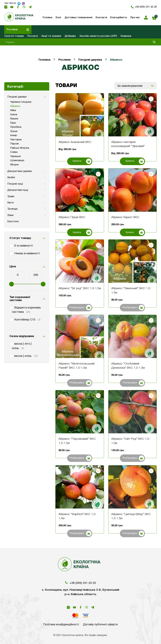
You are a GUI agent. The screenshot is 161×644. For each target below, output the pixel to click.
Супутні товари (14, 36)
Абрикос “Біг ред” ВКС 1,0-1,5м (80, 288)
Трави (11, 196)
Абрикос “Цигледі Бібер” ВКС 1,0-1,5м (131, 516)
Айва (13, 110)
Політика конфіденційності (61, 625)
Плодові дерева (90, 60)
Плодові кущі (15, 184)
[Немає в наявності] (11, 253)
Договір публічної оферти (101, 625)
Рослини (64, 60)
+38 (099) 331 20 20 (144, 7)
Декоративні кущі (18, 190)
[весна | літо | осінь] (11, 343)
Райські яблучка (20, 148)
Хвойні (11, 177)
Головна (45, 60)
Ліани (10, 215)
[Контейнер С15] (11, 319)
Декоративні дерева (20, 171)
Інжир (14, 135)
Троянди (12, 209)
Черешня (15, 156)
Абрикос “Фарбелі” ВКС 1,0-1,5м (77, 516)
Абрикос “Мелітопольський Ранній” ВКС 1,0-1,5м (77, 366)
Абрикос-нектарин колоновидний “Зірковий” (128, 144)
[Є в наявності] (11, 245)
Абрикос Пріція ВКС (72, 217)
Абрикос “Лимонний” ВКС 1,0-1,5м (131, 291)
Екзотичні (13, 222)
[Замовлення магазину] (136, 86)
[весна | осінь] (11, 356)
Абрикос (15, 106)
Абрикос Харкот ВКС (125, 217)
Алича (14, 115)
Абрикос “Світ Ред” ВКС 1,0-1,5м (131, 441)
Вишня (14, 119)
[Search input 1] (78, 42)
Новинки (126, 36)
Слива (14, 152)
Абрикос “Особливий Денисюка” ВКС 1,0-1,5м (128, 366)
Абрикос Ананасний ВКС (75, 142)
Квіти (10, 203)
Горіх (13, 123)
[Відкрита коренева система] (11, 307)
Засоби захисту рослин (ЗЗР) (98, 36)
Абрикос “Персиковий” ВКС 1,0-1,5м (77, 441)
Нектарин (16, 140)
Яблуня (14, 165)
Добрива (70, 36)
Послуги (33, 36)
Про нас (135, 18)
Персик (15, 144)
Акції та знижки (51, 36)
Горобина (16, 127)
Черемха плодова (21, 102)
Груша (14, 131)
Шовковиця (17, 160)
